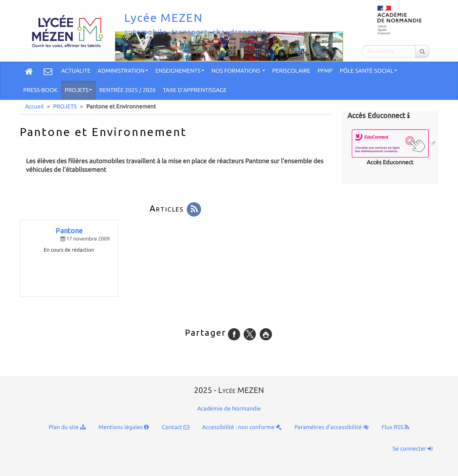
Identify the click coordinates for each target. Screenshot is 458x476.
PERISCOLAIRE (291, 71)
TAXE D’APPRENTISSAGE (195, 90)
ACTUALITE (76, 71)
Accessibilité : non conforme (242, 427)
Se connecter (413, 449)
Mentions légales (124, 427)
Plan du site (67, 427)
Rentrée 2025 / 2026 (127, 90)
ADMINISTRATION (123, 71)
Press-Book (40, 90)
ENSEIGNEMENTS (180, 71)
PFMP (325, 71)
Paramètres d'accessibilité (332, 427)
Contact (176, 427)
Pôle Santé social (368, 71)
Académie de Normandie (229, 409)
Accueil (34, 107)
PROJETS (78, 90)
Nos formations (238, 71)
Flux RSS (395, 427)
